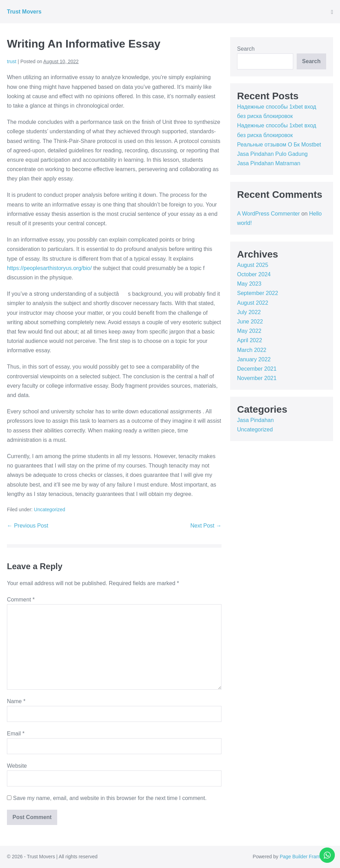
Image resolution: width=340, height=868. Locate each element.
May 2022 (249, 331)
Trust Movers (24, 12)
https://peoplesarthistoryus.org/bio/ (49, 268)
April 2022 (250, 340)
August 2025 (253, 265)
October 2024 (254, 274)
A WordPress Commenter (268, 214)
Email (16, 734)
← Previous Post (28, 526)
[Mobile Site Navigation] (332, 12)
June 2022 (250, 322)
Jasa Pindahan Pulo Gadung (272, 154)
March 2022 (252, 350)
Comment (21, 600)
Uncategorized (50, 509)
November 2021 (257, 378)
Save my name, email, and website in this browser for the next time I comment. (110, 798)
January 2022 (254, 359)
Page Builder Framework (306, 857)
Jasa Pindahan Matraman (269, 163)
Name (16, 701)
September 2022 (258, 293)
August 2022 (253, 303)
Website (17, 766)
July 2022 (249, 312)
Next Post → (206, 526)
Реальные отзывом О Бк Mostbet (279, 145)
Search (246, 49)
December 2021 (257, 369)
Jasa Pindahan (255, 420)
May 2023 (249, 284)
